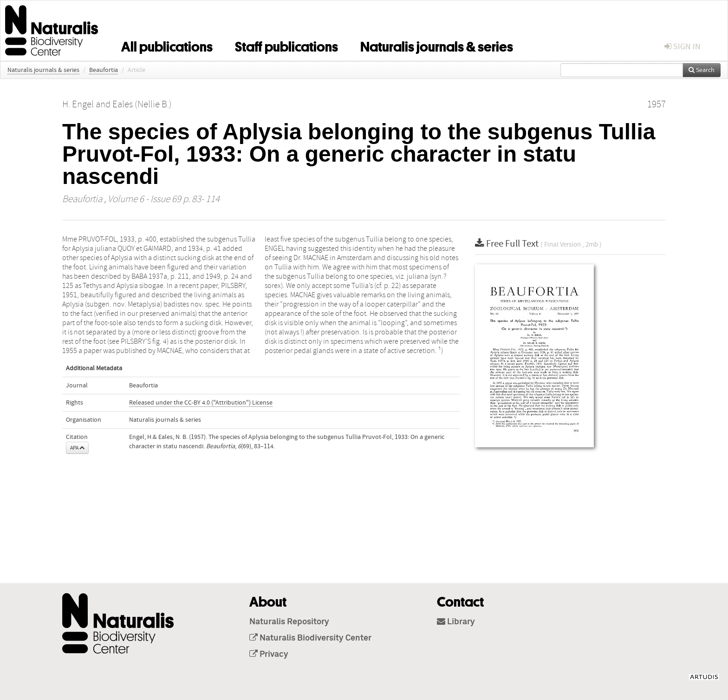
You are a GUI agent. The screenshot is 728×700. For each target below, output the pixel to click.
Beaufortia (104, 70)
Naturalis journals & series (437, 45)
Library (456, 622)
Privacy (269, 654)
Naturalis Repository (289, 622)
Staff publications (286, 45)
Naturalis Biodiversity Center (310, 638)
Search (702, 70)
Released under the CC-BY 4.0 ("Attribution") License (201, 403)
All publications (167, 45)
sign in (682, 47)
